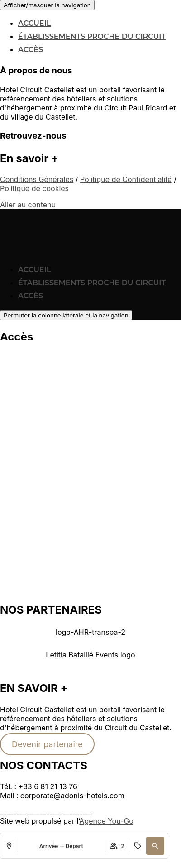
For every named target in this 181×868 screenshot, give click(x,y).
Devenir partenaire (47, 744)
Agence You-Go (106, 821)
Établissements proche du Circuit (92, 36)
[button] (90, 661)
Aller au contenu (28, 205)
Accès (31, 50)
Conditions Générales (37, 179)
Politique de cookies (34, 188)
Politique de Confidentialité (126, 179)
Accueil (34, 23)
